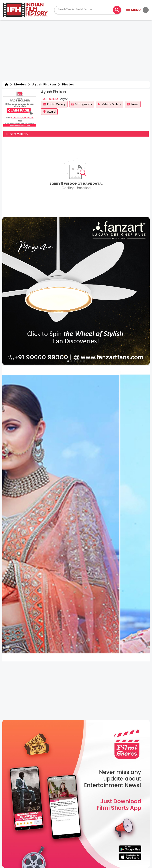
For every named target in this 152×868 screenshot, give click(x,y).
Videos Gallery (109, 104)
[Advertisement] (76, 52)
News (133, 104)
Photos (67, 84)
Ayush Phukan (43, 84)
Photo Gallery (54, 104)
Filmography (82, 104)
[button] (137, 10)
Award (49, 112)
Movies (19, 84)
